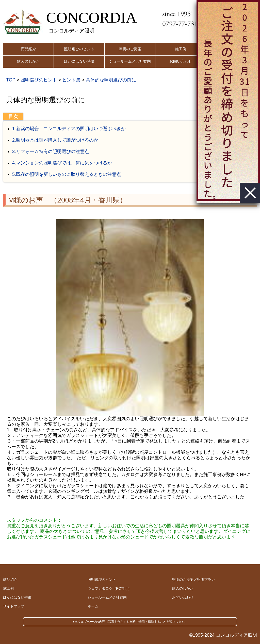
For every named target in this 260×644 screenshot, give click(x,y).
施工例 (181, 49)
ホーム (93, 606)
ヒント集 (71, 80)
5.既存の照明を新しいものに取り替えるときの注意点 (67, 174)
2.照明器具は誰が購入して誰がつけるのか (55, 140)
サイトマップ (14, 606)
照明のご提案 (130, 49)
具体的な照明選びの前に (111, 80)
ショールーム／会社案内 (130, 61)
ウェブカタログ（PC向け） (110, 588)
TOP (11, 80)
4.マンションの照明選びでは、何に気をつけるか (62, 163)
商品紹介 (28, 49)
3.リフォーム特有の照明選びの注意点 (51, 151)
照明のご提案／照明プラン (193, 580)
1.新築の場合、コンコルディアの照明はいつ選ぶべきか (69, 129)
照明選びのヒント (79, 49)
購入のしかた (28, 61)
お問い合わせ (181, 61)
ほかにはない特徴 (79, 61)
